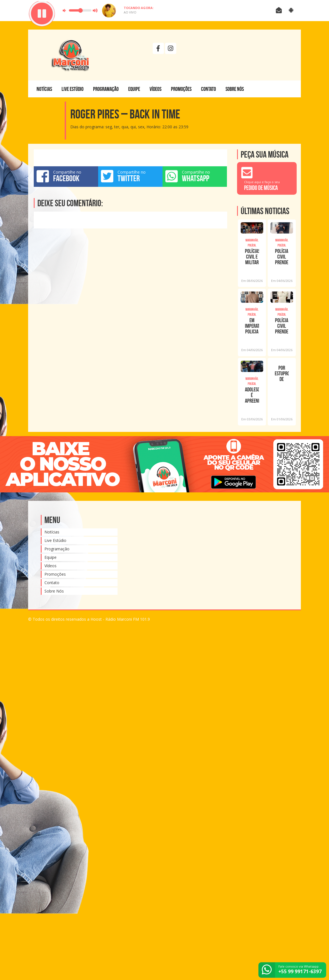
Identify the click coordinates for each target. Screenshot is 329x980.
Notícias (44, 89)
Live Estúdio (73, 89)
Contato (209, 89)
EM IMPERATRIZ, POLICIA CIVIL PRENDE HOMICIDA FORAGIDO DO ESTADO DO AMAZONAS (252, 326)
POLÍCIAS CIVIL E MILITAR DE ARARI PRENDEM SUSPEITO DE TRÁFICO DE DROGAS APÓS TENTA (252, 257)
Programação (106, 89)
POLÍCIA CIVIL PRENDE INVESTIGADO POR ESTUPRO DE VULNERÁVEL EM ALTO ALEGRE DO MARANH (282, 257)
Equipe (134, 89)
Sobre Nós (235, 89)
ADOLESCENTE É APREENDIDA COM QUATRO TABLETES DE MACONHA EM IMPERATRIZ (252, 395)
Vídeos (156, 89)
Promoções (181, 89)
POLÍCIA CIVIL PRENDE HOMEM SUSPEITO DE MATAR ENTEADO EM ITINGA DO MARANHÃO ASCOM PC (282, 326)
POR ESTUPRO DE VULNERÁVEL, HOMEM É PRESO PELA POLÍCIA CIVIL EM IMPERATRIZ (282, 373)
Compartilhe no (66, 176)
